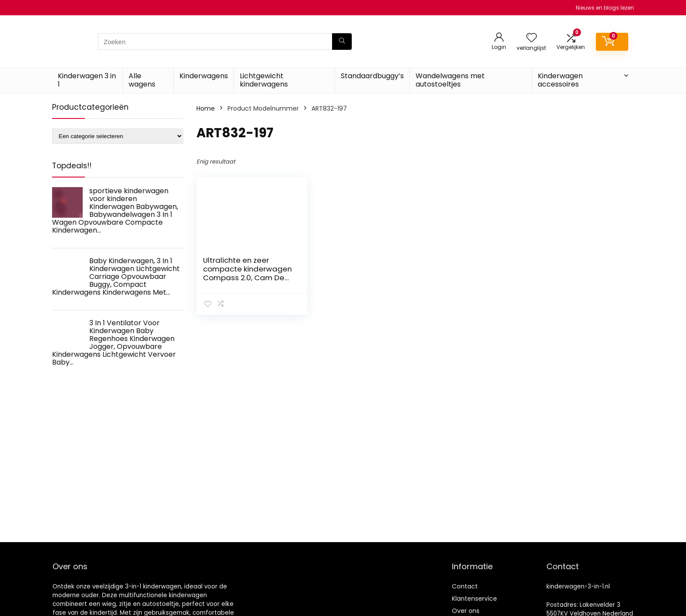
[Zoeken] (342, 42)
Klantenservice (474, 599)
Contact (465, 586)
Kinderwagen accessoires (560, 80)
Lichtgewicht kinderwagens (264, 80)
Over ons (466, 611)
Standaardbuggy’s (372, 76)
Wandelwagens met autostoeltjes (450, 80)
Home (206, 108)
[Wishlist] (532, 38)
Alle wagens (142, 80)
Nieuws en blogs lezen (605, 8)
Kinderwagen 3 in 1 (87, 80)
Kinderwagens (204, 76)
